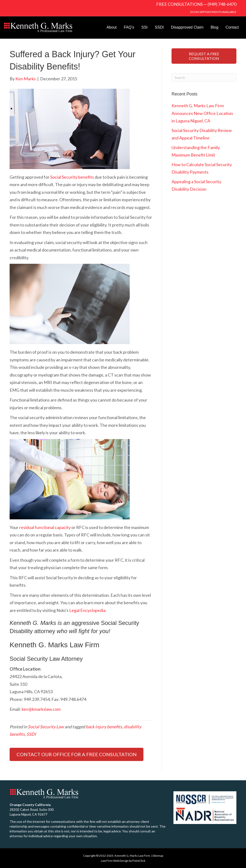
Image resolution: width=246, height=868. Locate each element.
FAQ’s (129, 27)
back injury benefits (104, 727)
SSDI (159, 27)
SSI (145, 27)
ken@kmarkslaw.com (41, 709)
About (111, 27)
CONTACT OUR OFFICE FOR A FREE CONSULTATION (77, 754)
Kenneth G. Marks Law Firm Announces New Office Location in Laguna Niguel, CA (202, 113)
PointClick (139, 861)
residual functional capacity (45, 527)
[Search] (204, 77)
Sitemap (158, 856)
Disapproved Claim (187, 27)
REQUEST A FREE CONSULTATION (204, 56)
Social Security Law (46, 727)
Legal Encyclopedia (87, 610)
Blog (215, 27)
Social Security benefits (72, 177)
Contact (232, 27)
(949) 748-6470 (222, 4)
